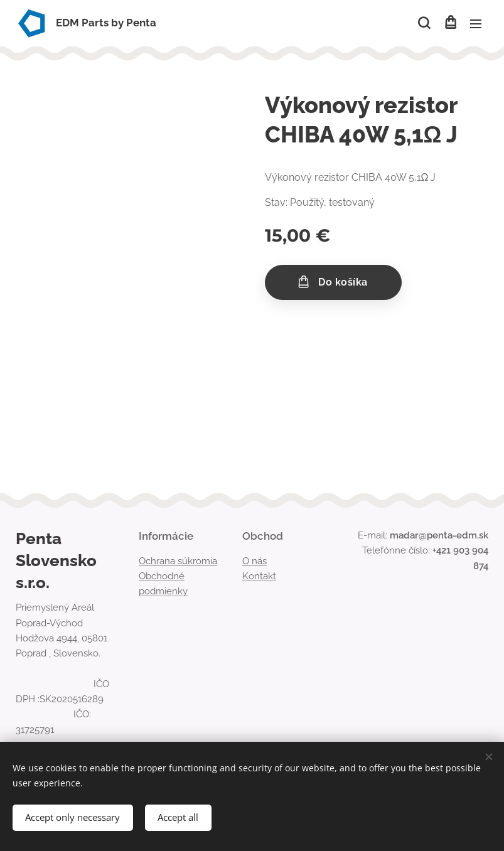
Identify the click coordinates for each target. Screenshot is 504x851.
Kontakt (259, 576)
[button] (424, 23)
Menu (476, 24)
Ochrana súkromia (178, 561)
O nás (255, 561)
